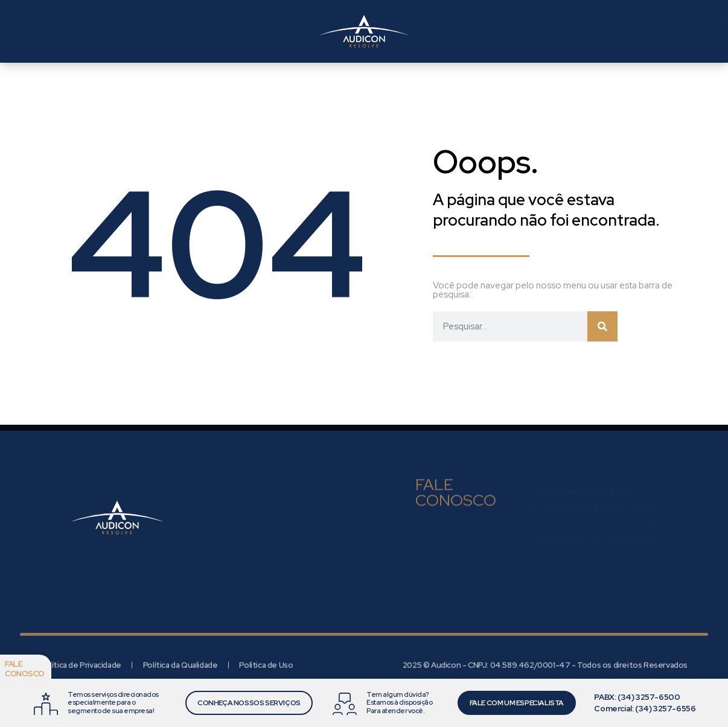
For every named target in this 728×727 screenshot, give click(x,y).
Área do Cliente (461, 41)
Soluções (174, 31)
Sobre (245, 563)
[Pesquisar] (602, 326)
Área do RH (451, 21)
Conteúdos (257, 608)
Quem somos (76, 31)
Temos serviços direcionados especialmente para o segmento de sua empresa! (113, 702)
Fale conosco (25, 669)
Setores (262, 31)
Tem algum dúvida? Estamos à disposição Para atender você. (399, 702)
